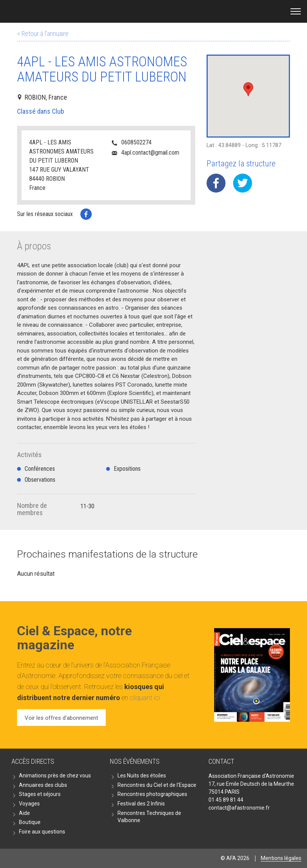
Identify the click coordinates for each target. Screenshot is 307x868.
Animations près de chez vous (55, 776)
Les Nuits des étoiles (142, 776)
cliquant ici (145, 698)
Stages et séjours (40, 794)
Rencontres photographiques (152, 794)
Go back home (154, 11)
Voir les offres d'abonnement (61, 718)
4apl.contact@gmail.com (150, 153)
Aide (24, 813)
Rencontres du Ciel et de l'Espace (157, 785)
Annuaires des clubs (43, 785)
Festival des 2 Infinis (141, 804)
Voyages (29, 804)
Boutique (30, 822)
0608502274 (136, 142)
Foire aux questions (42, 832)
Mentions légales (281, 858)
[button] (248, 89)
